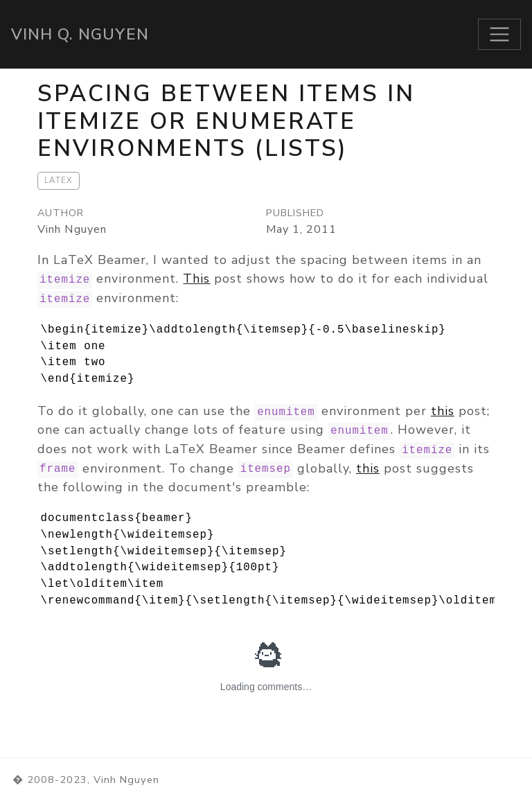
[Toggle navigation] (500, 34)
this (443, 411)
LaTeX (59, 180)
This (196, 279)
